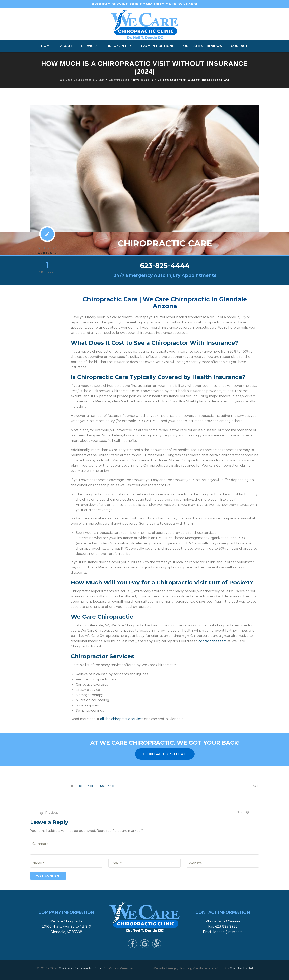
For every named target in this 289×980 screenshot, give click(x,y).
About (66, 46)
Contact (239, 46)
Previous (52, 813)
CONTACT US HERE (165, 754)
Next (240, 812)
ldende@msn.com (228, 932)
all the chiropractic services (122, 719)
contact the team (213, 641)
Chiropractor (86, 786)
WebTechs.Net (242, 968)
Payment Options (158, 46)
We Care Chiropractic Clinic (80, 968)
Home (46, 46)
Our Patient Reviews (203, 46)
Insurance (107, 786)
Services (89, 46)
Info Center (119, 46)
